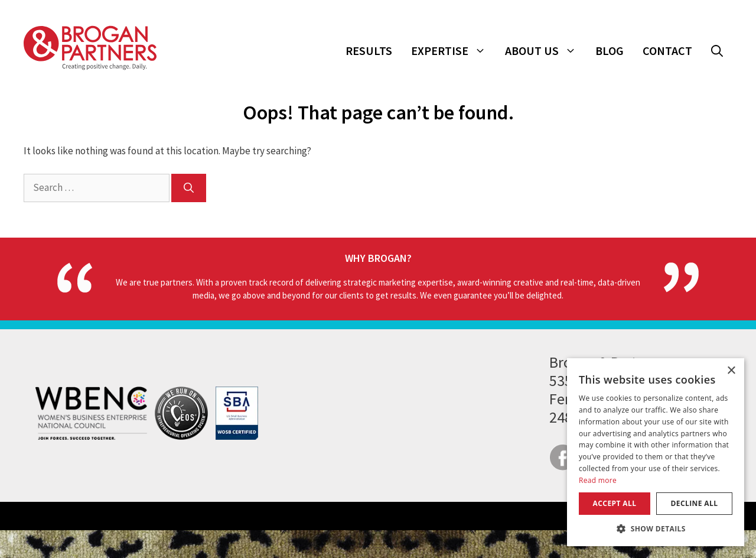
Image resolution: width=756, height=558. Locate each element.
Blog (610, 51)
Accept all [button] (615, 503)
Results (369, 51)
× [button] (731, 371)
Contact (667, 51)
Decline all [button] (695, 503)
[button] (717, 51)
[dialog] (656, 452)
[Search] (189, 188)
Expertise (453, 51)
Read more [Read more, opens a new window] (598, 480)
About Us (545, 51)
